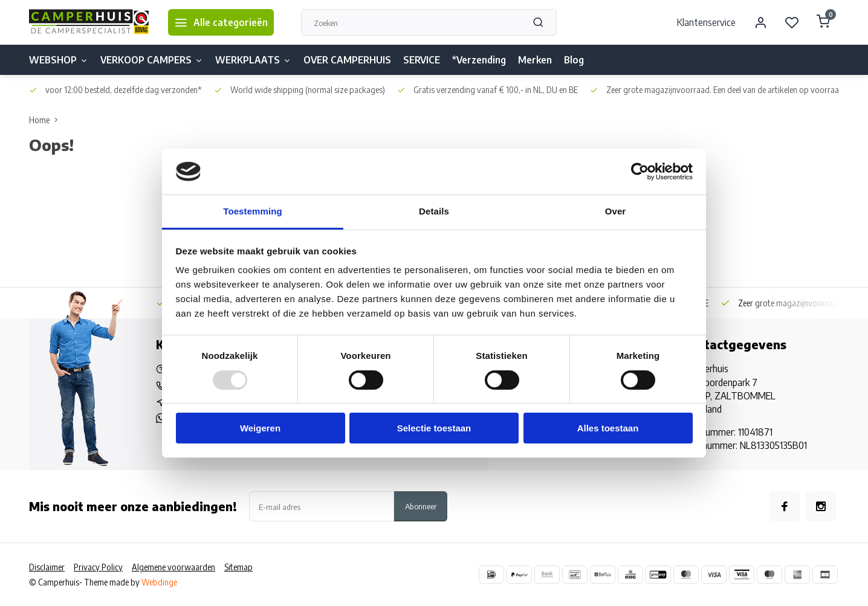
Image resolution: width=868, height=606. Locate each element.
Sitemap (238, 567)
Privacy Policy (98, 567)
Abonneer (421, 506)
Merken (535, 60)
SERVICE (422, 60)
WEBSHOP (59, 60)
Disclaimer (47, 567)
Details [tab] (434, 211)
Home (46, 120)
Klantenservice (706, 22)
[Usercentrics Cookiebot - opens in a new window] (640, 172)
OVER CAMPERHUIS (347, 60)
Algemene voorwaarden (173, 567)
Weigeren (260, 428)
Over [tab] (616, 211)
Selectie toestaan (434, 428)
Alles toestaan (608, 428)
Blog (574, 60)
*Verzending (479, 60)
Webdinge (159, 582)
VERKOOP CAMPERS (152, 60)
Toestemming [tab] (253, 211)
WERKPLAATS (253, 60)
